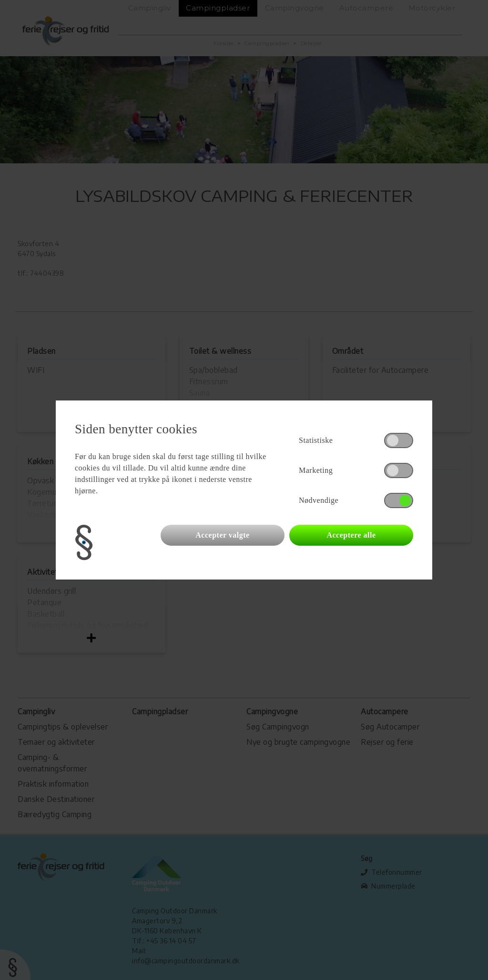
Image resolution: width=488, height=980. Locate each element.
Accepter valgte (222, 535)
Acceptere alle (351, 535)
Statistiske (316, 440)
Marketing (316, 470)
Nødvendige (319, 500)
